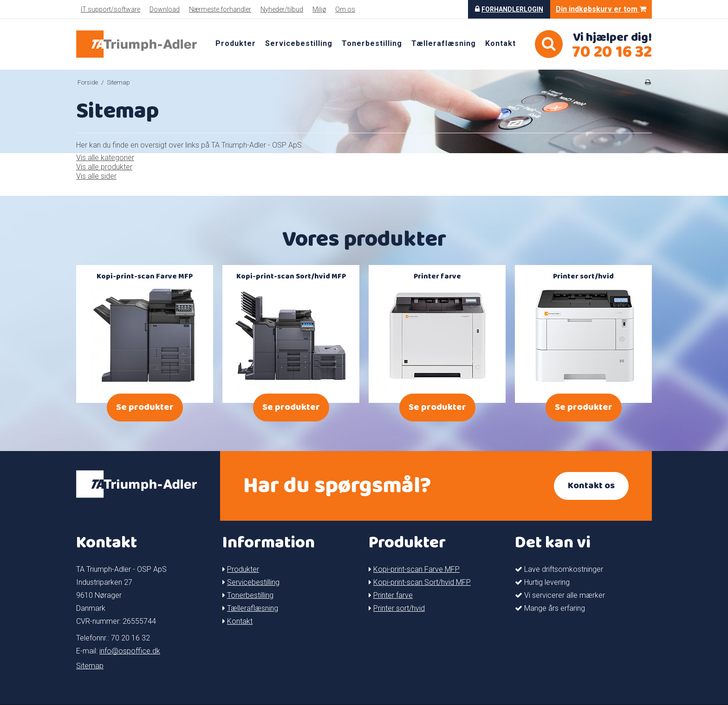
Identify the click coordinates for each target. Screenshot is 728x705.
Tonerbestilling (372, 43)
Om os (345, 9)
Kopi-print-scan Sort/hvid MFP (422, 582)
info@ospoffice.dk (130, 651)
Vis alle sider (96, 176)
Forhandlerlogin (512, 9)
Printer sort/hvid (399, 608)
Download (165, 9)
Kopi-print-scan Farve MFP (416, 569)
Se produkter (145, 407)
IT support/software (110, 9)
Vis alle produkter (104, 167)
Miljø (319, 9)
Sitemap (90, 666)
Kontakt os (591, 486)
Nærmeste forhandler (220, 9)
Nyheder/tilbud (282, 9)
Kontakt (500, 43)
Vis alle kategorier (105, 158)
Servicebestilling (299, 43)
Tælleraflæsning (444, 43)
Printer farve (393, 595)
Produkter (236, 43)
